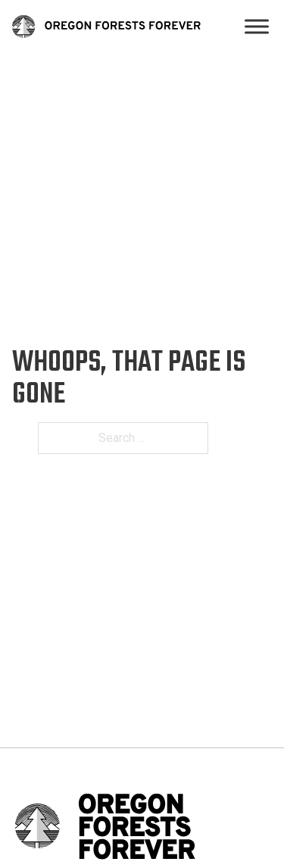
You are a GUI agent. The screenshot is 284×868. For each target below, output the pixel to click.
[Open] (257, 27)
